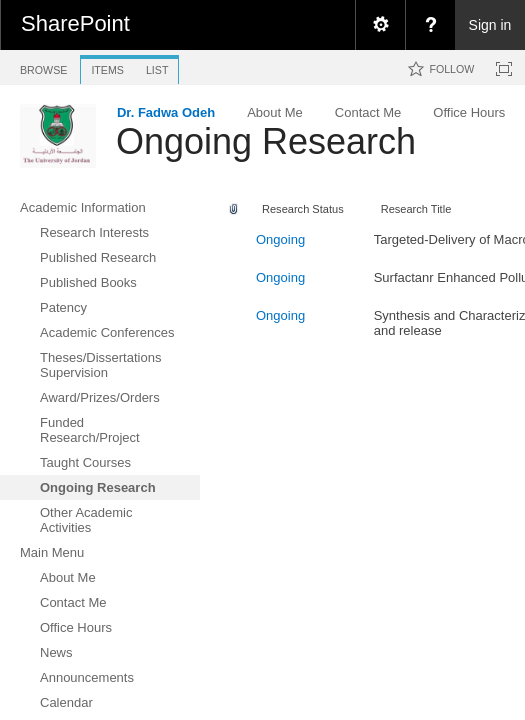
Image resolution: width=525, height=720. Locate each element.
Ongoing (280, 239)
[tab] (43, 66)
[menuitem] (380, 25)
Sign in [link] (490, 25)
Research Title (416, 209)
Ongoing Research (266, 141)
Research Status (303, 209)
